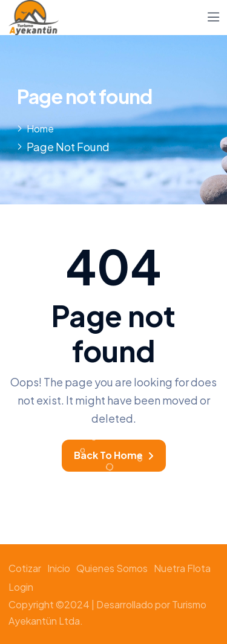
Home (40, 128)
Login (21, 587)
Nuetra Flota (182, 568)
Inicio (59, 568)
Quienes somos (112, 568)
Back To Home (114, 455)
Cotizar (25, 568)
